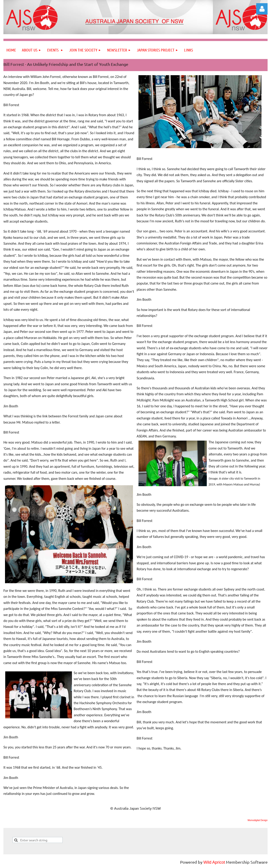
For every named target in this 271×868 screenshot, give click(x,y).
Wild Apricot (214, 862)
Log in (262, 9)
